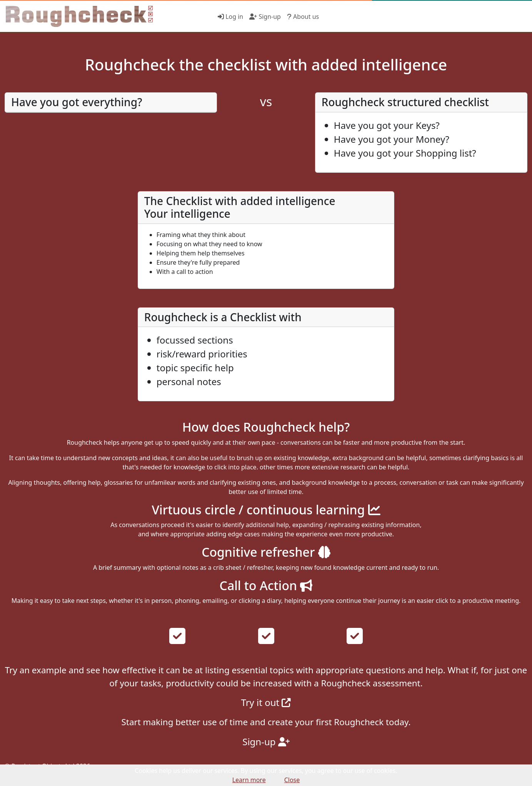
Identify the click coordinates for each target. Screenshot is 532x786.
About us (303, 17)
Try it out (266, 702)
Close (292, 780)
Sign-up (265, 17)
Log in (230, 17)
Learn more (249, 780)
